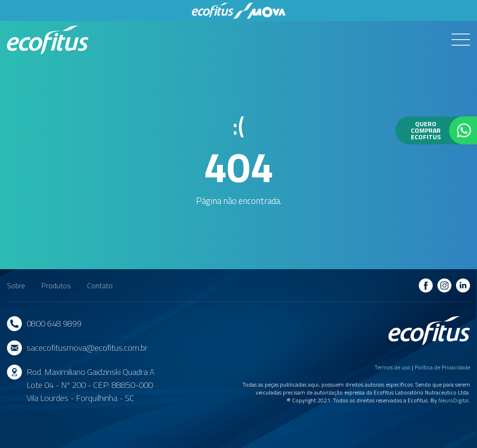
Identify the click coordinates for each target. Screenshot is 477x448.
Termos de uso (392, 367)
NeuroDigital (453, 400)
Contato (100, 285)
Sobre (16, 285)
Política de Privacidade (442, 367)
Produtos (56, 285)
